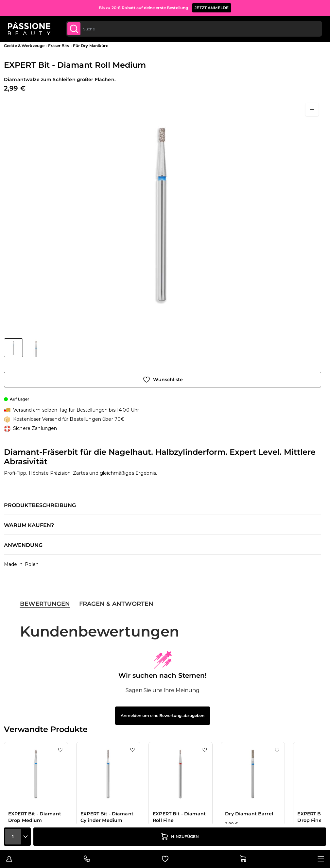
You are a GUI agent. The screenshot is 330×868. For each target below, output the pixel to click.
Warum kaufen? (29, 525)
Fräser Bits (59, 46)
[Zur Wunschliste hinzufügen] (163, 380)
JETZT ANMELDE (212, 8)
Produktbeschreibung (40, 505)
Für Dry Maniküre (91, 46)
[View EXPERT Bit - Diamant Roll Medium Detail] (36, 348)
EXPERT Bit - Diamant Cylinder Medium (107, 817)
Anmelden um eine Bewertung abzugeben (163, 715)
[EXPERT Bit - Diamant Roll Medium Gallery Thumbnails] (25, 348)
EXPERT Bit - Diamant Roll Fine (179, 817)
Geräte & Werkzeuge (24, 46)
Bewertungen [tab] (45, 604)
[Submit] (74, 29)
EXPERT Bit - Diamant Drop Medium (35, 817)
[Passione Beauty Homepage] (29, 29)
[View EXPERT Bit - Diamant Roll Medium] (13, 348)
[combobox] (194, 29)
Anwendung (23, 545)
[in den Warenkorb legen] (180, 837)
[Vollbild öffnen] (312, 110)
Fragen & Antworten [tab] (116, 604)
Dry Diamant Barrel (249, 814)
